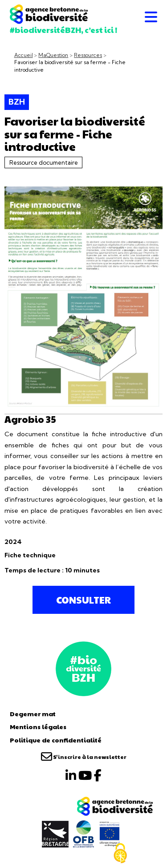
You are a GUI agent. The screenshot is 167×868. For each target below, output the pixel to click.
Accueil (24, 55)
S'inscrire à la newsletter (84, 757)
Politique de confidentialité (56, 740)
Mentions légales (38, 726)
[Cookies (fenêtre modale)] (120, 853)
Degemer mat (33, 714)
